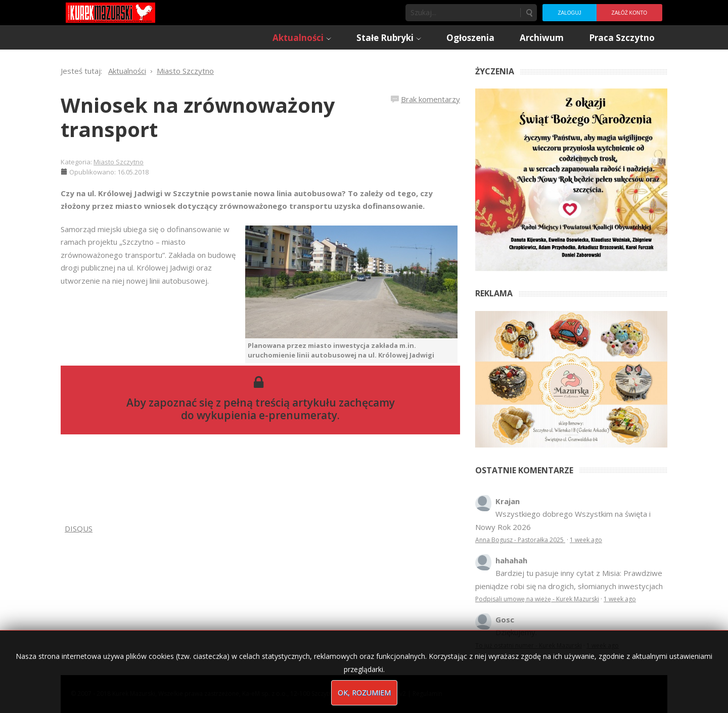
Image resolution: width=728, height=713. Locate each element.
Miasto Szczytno (119, 162)
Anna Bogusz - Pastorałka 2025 (520, 540)
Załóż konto (629, 13)
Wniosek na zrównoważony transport (198, 117)
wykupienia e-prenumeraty (267, 415)
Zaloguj (569, 13)
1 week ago (586, 540)
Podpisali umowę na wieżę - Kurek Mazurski (537, 599)
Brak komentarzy (430, 99)
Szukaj (529, 13)
